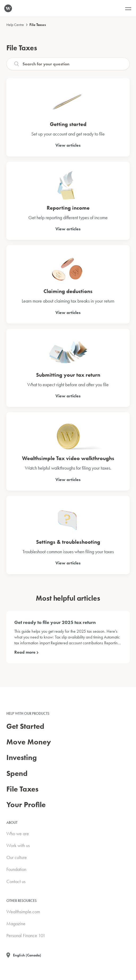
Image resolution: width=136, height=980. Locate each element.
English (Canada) (27, 955)
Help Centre (15, 25)
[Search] (68, 64)
